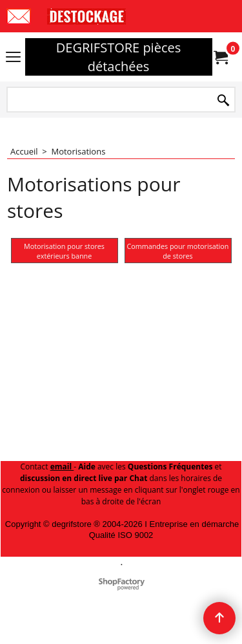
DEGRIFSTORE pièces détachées (118, 57)
